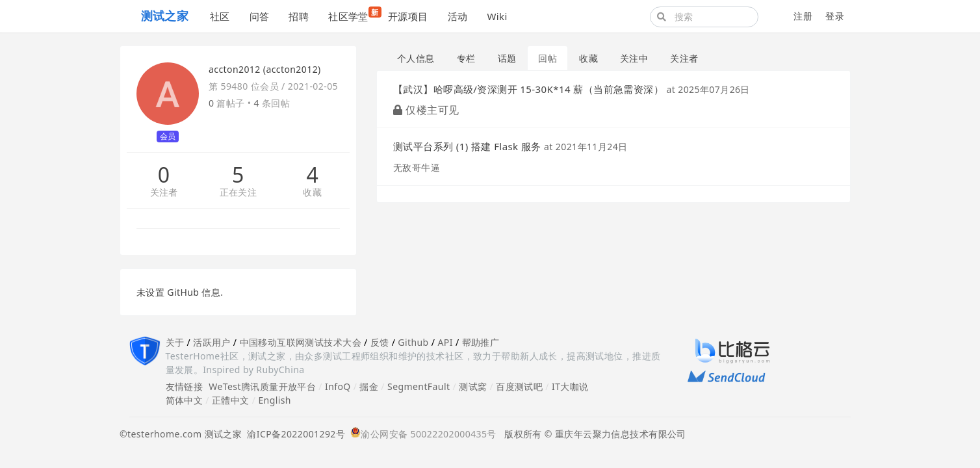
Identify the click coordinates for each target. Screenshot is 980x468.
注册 (803, 16)
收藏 (312, 193)
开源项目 (408, 16)
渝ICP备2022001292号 (293, 434)
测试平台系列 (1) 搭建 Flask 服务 (467, 146)
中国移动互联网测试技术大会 (301, 342)
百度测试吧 (519, 386)
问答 (260, 16)
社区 (220, 16)
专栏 (466, 58)
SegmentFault (419, 386)
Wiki (497, 16)
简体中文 (185, 400)
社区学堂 (353, 15)
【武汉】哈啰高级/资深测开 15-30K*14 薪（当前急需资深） (528, 89)
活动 (458, 16)
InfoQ (338, 386)
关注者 (164, 193)
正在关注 (239, 193)
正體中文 (231, 400)
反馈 (380, 342)
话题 (507, 58)
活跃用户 (212, 342)
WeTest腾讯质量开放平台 (262, 386)
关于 (175, 342)
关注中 (634, 58)
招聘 (299, 16)
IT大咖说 (570, 386)
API (445, 342)
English (275, 400)
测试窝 (473, 386)
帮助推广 (481, 342)
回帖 (548, 58)
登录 (835, 16)
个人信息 (416, 58)
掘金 (369, 386)
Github (413, 342)
